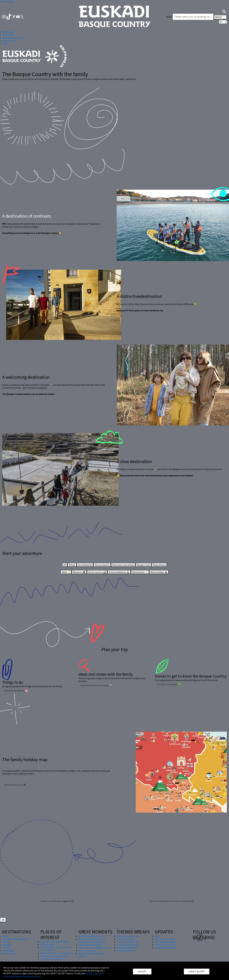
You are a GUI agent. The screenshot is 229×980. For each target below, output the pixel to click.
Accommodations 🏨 (119, 572)
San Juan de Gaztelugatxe (15, 939)
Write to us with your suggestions (57, 901)
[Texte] (193, 17)
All (65, 565)
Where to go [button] (8, 32)
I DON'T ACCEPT (197, 972)
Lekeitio (6, 942)
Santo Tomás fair (87, 950)
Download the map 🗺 (15, 785)
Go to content (7, 1)
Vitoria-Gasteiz (102, 565)
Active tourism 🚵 (97, 572)
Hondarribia (8, 950)
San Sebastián (85, 565)
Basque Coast (143, 565)
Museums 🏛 (79, 572)
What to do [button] (8, 35)
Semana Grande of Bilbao (91, 936)
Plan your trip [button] (9, 41)
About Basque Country (166, 942)
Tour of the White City (128, 942)
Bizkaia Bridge (47, 944)
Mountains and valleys (123, 565)
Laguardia (7, 945)
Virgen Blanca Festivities (91, 945)
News (158, 936)
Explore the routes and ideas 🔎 (96, 685)
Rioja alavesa (159, 565)
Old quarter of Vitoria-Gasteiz (55, 956)
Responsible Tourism (165, 948)
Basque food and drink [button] (13, 38)
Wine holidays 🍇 (159, 572)
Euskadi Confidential (127, 948)
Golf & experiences (126, 950)
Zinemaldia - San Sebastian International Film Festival (92, 940)
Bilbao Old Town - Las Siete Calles (57, 953)
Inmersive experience (165, 945)
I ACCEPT (142, 972)
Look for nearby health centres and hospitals (172, 901)
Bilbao (72, 565)
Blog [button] (5, 43)
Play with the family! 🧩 (169, 684)
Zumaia (6, 948)
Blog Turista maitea (165, 939)
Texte (169, 17)
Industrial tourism (126, 939)
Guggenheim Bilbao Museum (55, 942)
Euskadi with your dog (127, 936)
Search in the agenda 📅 (16, 690)
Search (220, 17)
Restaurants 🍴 (140, 572)
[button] (224, 11)
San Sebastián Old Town (52, 959)
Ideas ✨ (66, 572)
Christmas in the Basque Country (95, 948)
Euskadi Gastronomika (128, 945)
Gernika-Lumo (9, 953)
